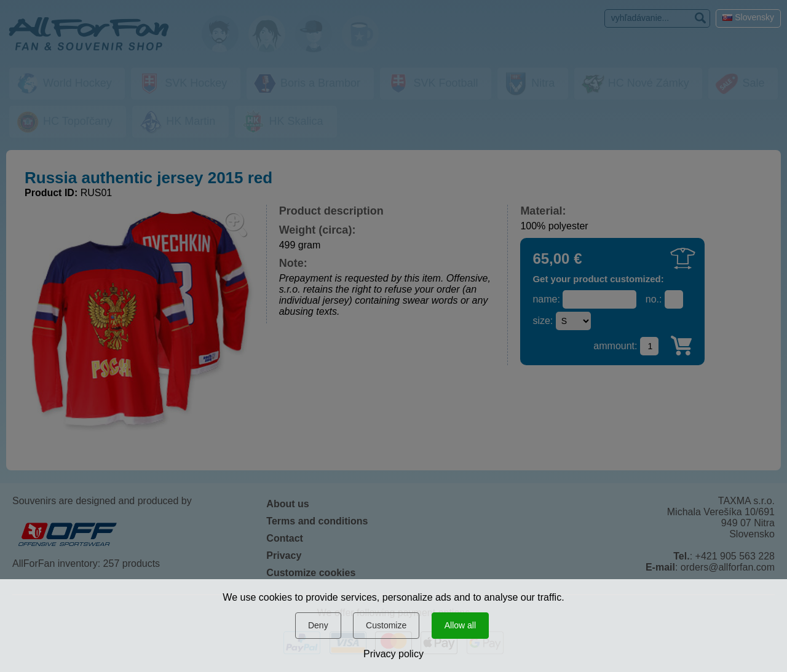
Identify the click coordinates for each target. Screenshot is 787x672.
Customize (386, 625)
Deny (318, 625)
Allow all (460, 625)
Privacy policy (393, 654)
